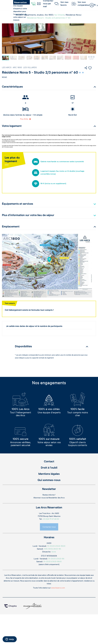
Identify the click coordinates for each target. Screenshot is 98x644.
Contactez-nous (49, 527)
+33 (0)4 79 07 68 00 (51, 519)
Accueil (19, 15)
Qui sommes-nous (49, 480)
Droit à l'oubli (49, 468)
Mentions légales (49, 474)
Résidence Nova (73, 15)
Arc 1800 (49, 15)
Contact (49, 462)
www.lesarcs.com (58, 588)
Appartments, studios (34, 15)
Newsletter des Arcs (57, 498)
